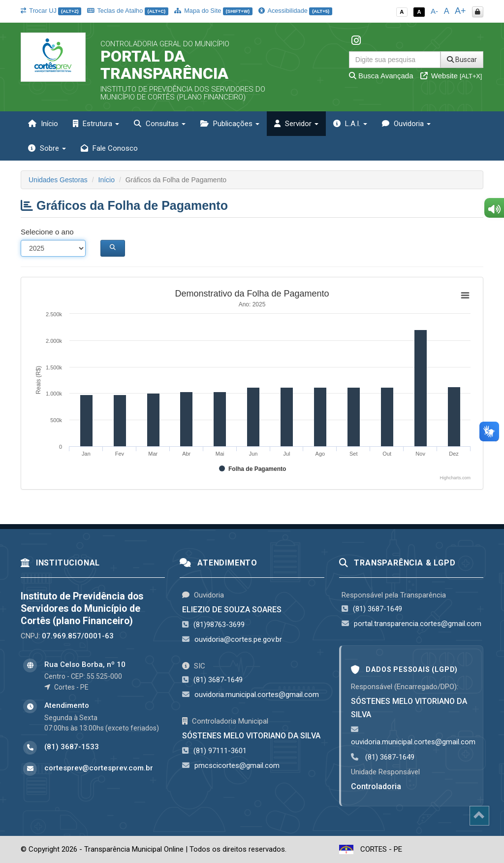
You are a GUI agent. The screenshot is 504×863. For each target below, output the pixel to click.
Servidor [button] (296, 124)
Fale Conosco (109, 148)
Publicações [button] (230, 124)
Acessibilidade (295, 11)
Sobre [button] (47, 148)
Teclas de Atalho (128, 11)
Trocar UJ (51, 11)
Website (451, 76)
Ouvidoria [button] (406, 124)
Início (43, 124)
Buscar (462, 60)
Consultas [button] (160, 124)
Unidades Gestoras (58, 180)
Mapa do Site (213, 11)
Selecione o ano (47, 232)
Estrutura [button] (96, 124)
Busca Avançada (381, 76)
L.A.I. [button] (350, 124)
